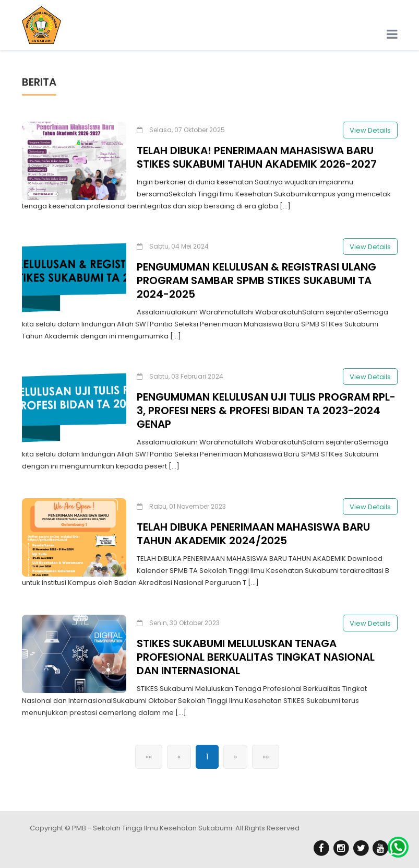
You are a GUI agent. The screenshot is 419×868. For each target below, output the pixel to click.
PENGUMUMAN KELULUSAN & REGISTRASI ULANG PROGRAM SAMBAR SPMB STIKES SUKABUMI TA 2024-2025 (256, 283)
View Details (370, 132)
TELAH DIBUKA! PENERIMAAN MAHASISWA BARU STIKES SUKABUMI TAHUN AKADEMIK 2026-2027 (257, 159)
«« (149, 759)
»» (266, 759)
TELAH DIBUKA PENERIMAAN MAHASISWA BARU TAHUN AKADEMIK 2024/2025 (253, 536)
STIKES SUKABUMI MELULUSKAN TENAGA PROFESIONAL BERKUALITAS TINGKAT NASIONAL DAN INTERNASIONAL (256, 659)
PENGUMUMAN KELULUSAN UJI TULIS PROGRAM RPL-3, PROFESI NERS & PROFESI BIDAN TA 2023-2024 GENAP (266, 413)
